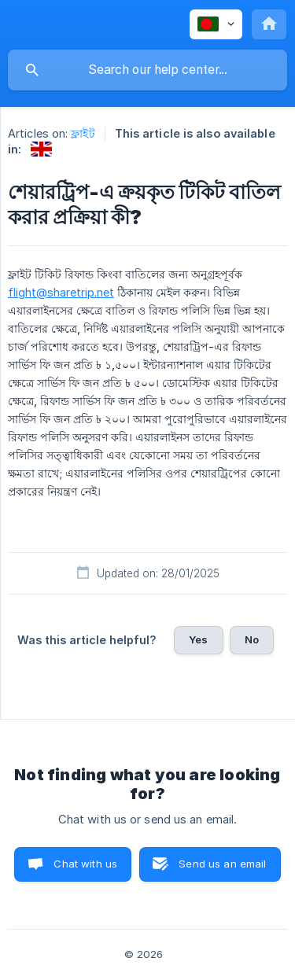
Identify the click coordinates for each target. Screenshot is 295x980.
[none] (216, 24)
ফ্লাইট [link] (83, 133)
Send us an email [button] (222, 864)
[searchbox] (147, 70)
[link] (41, 149)
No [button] (252, 639)
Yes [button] (198, 639)
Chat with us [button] (85, 864)
